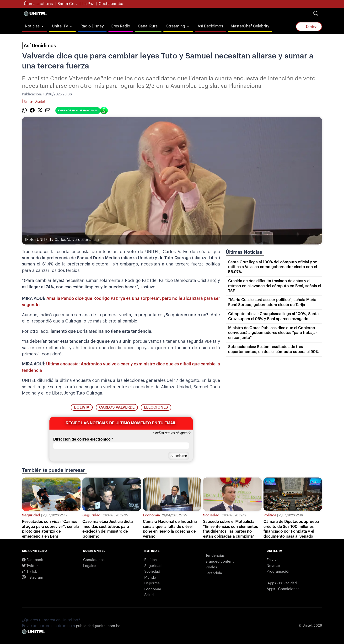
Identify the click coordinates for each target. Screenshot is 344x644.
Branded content (220, 562)
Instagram (33, 578)
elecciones (156, 407)
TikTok (30, 572)
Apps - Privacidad (282, 583)
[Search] (316, 14)
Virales (211, 567)
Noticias (32, 26)
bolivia (82, 407)
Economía (151, 515)
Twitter (30, 566)
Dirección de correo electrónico (83, 439)
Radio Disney (92, 26)
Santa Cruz (68, 4)
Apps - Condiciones (283, 589)
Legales (90, 566)
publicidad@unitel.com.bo (98, 626)
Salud (149, 595)
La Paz (88, 4)
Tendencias (215, 556)
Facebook (32, 560)
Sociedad (211, 515)
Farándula (214, 573)
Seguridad (31, 515)
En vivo (309, 26)
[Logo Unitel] (35, 14)
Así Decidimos (210, 26)
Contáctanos (94, 560)
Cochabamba (111, 4)
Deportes (152, 583)
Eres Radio (121, 26)
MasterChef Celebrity (250, 26)
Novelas (273, 566)
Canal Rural (148, 26)
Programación (279, 572)
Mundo (150, 578)
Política (270, 515)
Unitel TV (60, 26)
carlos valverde (117, 407)
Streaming (176, 26)
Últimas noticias (38, 4)
